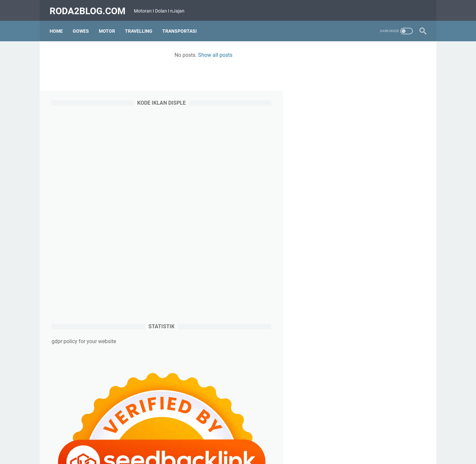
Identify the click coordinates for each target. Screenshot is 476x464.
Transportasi (181, 26)
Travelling (141, 26)
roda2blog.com (90, 8)
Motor (109, 26)
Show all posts (188, 52)
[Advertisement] (375, 161)
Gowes (83, 26)
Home (58, 26)
